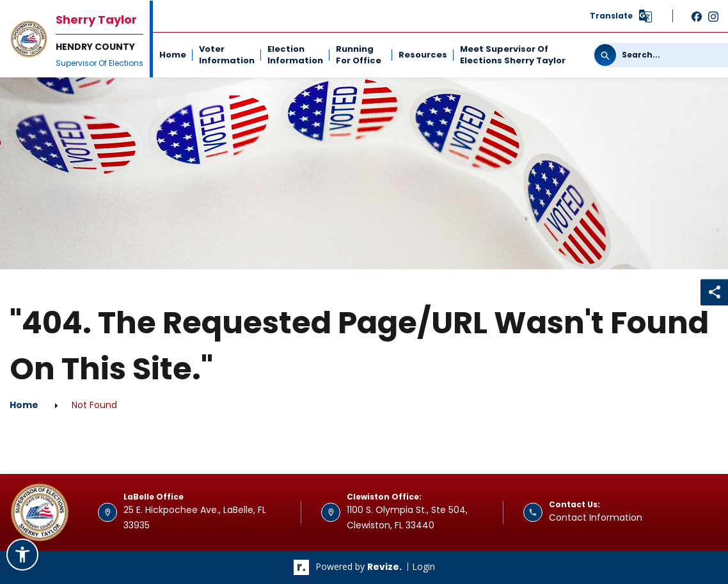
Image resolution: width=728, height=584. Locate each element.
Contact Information (596, 517)
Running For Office (359, 55)
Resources (423, 55)
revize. (384, 567)
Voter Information (227, 55)
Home (173, 55)
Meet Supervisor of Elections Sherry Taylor (513, 55)
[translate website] (621, 16)
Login (423, 566)
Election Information (295, 55)
